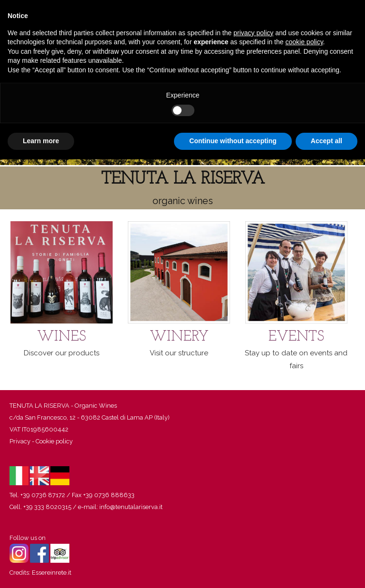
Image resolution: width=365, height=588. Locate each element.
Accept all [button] (327, 141)
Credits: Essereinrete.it (40, 573)
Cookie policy (54, 441)
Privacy (20, 441)
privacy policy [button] (253, 33)
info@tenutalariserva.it (131, 507)
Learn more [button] (41, 141)
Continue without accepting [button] (233, 141)
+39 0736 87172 (43, 495)
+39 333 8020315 (47, 507)
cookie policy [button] (304, 42)
